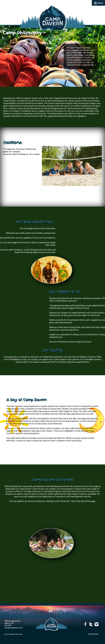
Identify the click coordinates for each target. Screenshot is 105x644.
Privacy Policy (93, 634)
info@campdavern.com (14, 628)
